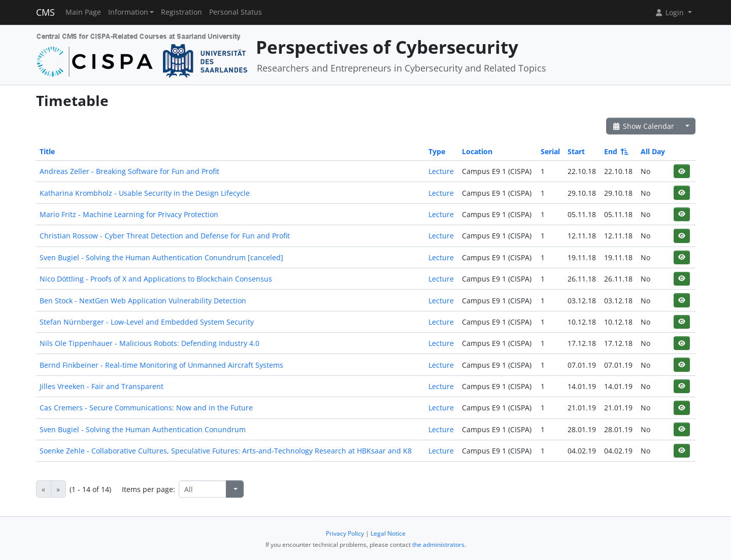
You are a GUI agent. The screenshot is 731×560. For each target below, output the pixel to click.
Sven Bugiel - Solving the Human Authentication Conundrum (143, 429)
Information (128, 12)
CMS (45, 12)
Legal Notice (388, 533)
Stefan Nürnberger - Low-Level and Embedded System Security (147, 322)
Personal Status (236, 12)
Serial (550, 151)
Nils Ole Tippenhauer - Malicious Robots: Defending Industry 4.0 (149, 343)
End (616, 151)
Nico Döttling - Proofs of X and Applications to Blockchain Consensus (156, 279)
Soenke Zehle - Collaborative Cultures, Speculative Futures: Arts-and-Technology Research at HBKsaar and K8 (226, 451)
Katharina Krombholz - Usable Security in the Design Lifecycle (145, 193)
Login (670, 12)
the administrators (438, 545)
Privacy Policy (345, 533)
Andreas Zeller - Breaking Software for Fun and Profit (129, 171)
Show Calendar (643, 126)
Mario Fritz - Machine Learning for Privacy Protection (129, 214)
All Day (653, 151)
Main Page (83, 12)
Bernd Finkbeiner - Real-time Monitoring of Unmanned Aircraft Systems (161, 365)
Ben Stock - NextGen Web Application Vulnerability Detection (143, 301)
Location (477, 151)
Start (576, 151)
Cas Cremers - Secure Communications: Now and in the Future (146, 408)
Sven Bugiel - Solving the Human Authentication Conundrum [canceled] (161, 257)
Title (47, 151)
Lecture (441, 171)
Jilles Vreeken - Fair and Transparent (102, 386)
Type (437, 151)
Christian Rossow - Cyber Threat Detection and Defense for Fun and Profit (165, 236)
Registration (181, 12)
